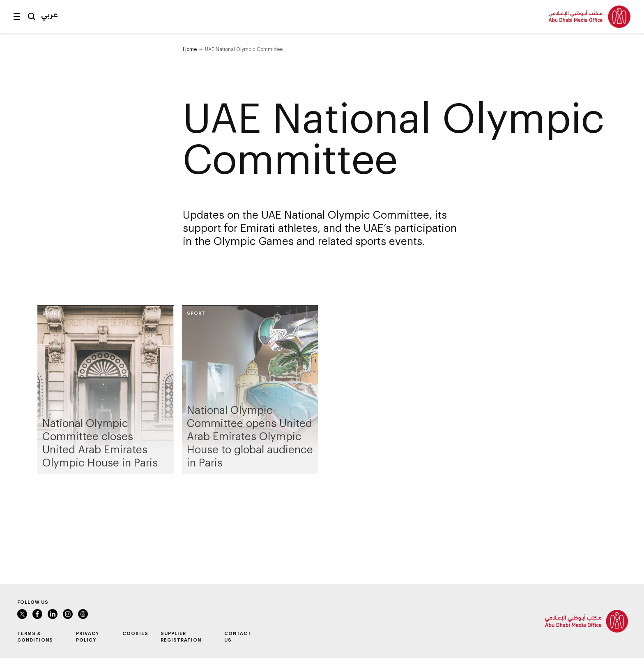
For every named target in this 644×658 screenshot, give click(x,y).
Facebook (37, 614)
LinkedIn (53, 614)
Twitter (22, 614)
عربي (49, 14)
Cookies (135, 633)
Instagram (68, 614)
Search (32, 16)
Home (190, 49)
